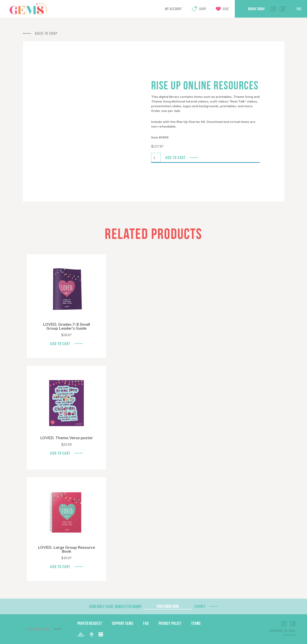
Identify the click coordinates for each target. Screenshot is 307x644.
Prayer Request (90, 623)
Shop (203, 9)
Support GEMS (123, 623)
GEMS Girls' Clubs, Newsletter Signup (115, 606)
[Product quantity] (156, 157)
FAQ (146, 623)
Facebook (282, 9)
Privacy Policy (170, 623)
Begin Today (256, 9)
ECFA (92, 635)
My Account (173, 9)
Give (226, 9)
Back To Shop (46, 33)
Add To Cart (60, 344)
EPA (101, 635)
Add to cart (176, 158)
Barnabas (81, 635)
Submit (200, 606)
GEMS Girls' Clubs (28, 8)
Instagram (273, 9)
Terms (196, 623)
